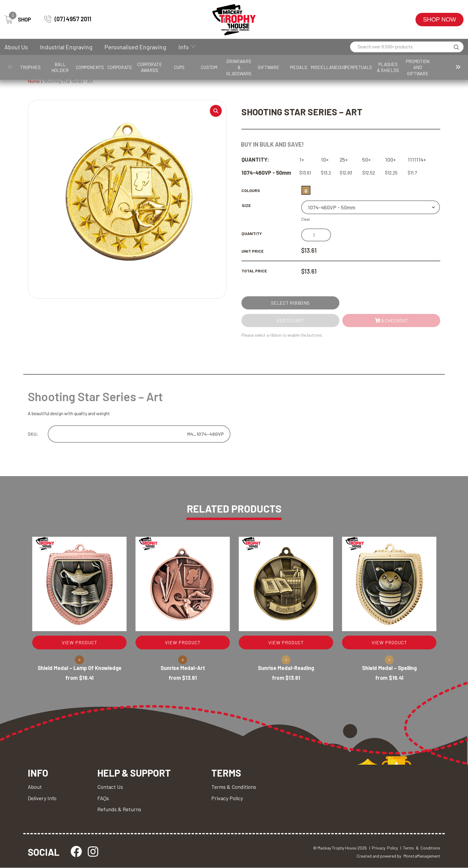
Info (184, 47)
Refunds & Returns (119, 809)
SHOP (18, 20)
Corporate (146, 67)
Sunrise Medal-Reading (286, 668)
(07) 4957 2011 (68, 19)
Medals (370, 67)
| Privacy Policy (384, 848)
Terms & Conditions (234, 787)
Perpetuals (449, 67)
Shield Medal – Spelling (389, 668)
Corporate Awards (183, 67)
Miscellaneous (410, 67)
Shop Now (439, 19)
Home (34, 81)
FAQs (103, 798)
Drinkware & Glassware (295, 67)
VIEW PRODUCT (80, 643)
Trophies (34, 67)
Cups (221, 67)
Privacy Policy (227, 798)
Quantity (252, 233)
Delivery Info (42, 798)
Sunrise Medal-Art (183, 668)
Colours (251, 190)
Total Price (254, 271)
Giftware (332, 67)
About (35, 787)
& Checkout (391, 320)
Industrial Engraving (66, 47)
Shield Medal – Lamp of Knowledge (80, 668)
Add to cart (290, 320)
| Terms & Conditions (420, 848)
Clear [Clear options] (306, 219)
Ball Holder (71, 67)
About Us (16, 47)
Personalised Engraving (135, 47)
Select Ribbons (290, 303)
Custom (258, 67)
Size (246, 205)
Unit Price (253, 251)
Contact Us (110, 787)
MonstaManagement (422, 856)
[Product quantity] (316, 235)
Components (109, 67)
